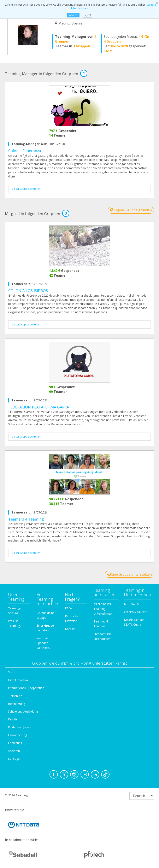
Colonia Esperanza (25, 151)
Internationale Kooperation (26, 688)
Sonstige (14, 759)
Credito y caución (136, 612)
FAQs (69, 608)
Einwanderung (17, 735)
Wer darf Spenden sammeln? (43, 643)
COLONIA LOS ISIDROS (28, 291)
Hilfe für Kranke (18, 680)
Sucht (12, 672)
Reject (87, 15)
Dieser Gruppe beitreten (26, 189)
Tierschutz (15, 696)
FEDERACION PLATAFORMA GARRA (39, 407)
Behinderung (17, 704)
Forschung (15, 743)
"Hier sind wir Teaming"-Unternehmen (103, 609)
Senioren (14, 751)
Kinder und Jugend (20, 727)
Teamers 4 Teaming (26, 519)
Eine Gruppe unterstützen (129, 574)
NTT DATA (131, 604)
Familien (14, 719)
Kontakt (70, 629)
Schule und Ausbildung (23, 711)
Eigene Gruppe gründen (131, 210)
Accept (73, 15)
